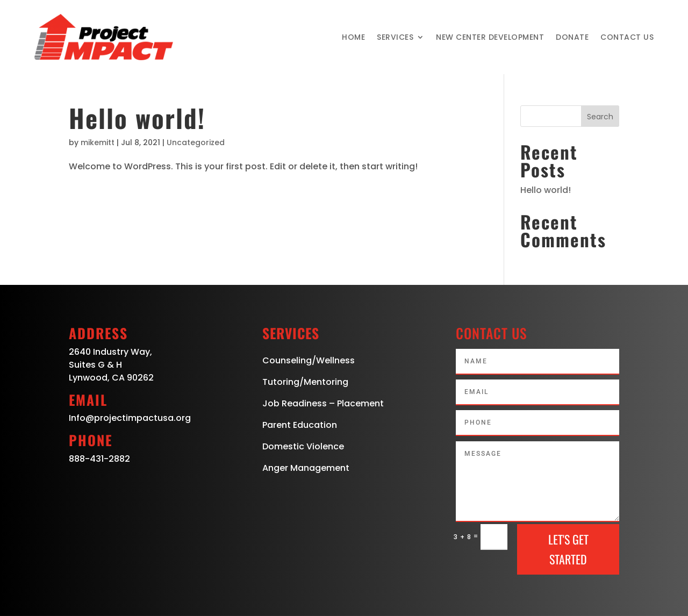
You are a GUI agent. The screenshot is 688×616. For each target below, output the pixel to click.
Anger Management (306, 468)
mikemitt (98, 142)
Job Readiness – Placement (323, 403)
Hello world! (137, 118)
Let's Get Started (568, 549)
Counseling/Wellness (309, 360)
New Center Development (490, 37)
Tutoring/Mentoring (305, 382)
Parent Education (300, 425)
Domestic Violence (303, 446)
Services (395, 37)
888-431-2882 (99, 459)
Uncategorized (196, 142)
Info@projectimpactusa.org (130, 418)
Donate (572, 37)
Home (353, 37)
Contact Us (627, 37)
